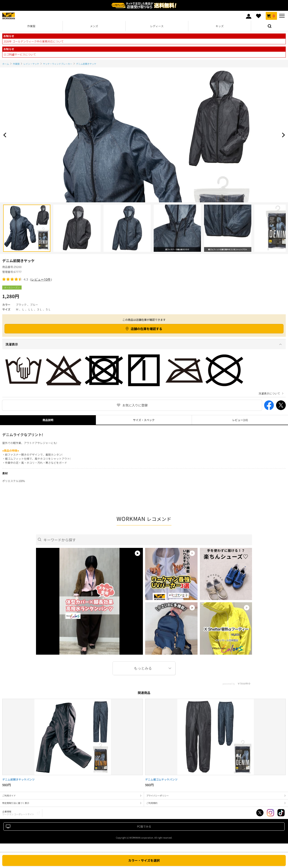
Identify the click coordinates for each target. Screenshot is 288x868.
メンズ (94, 26)
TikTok (281, 813)
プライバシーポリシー (157, 795)
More (144, 668)
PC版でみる (144, 826)
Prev (6, 135)
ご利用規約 (152, 803)
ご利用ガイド (9, 795)
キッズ (220, 26)
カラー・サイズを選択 (144, 860)
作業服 (31, 26)
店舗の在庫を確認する (146, 329)
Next (282, 135)
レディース (157, 26)
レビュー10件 (41, 279)
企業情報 (18, 813)
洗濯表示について (269, 393)
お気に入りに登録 (135, 405)
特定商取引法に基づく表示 (16, 803)
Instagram (270, 813)
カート (271, 16)
